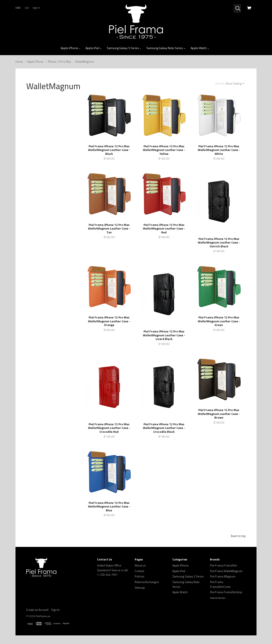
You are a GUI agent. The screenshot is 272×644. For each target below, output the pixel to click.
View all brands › (218, 598)
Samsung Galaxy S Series (124, 48)
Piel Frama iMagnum (223, 576)
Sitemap (140, 588)
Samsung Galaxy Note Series (166, 48)
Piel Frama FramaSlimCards (220, 584)
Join (27, 8)
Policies (140, 576)
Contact (139, 571)
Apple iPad (94, 48)
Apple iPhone (71, 48)
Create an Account (37, 610)
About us (140, 565)
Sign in (36, 8)
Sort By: (220, 83)
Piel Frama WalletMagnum (226, 571)
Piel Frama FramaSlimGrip (226, 592)
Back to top (238, 536)
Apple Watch (200, 48)
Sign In (55, 610)
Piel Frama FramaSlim (224, 565)
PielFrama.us (43, 616)
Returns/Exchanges (147, 582)
